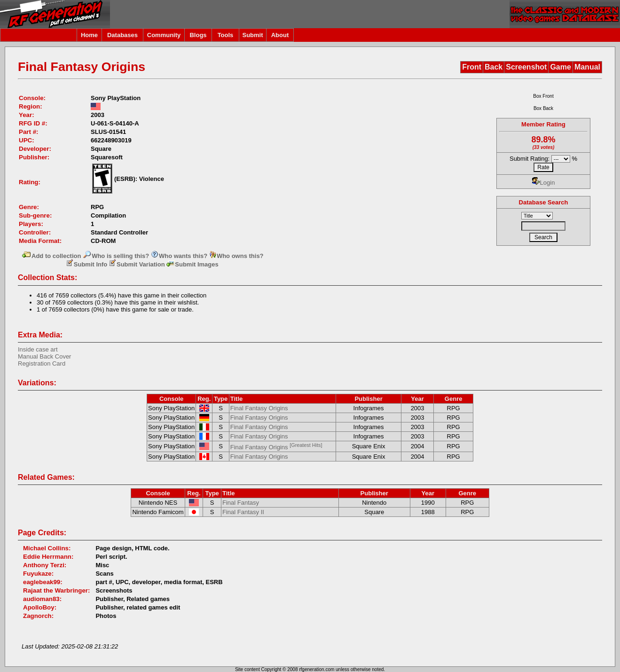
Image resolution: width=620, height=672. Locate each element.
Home (89, 35)
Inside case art (38, 349)
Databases (122, 35)
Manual (587, 67)
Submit (252, 35)
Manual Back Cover (44, 356)
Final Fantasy (241, 503)
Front (472, 67)
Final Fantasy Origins (259, 408)
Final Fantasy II (243, 512)
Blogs (198, 35)
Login (544, 183)
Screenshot (526, 67)
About (280, 35)
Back (494, 67)
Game (560, 67)
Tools (226, 35)
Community (164, 35)
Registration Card (42, 363)
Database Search (544, 202)
